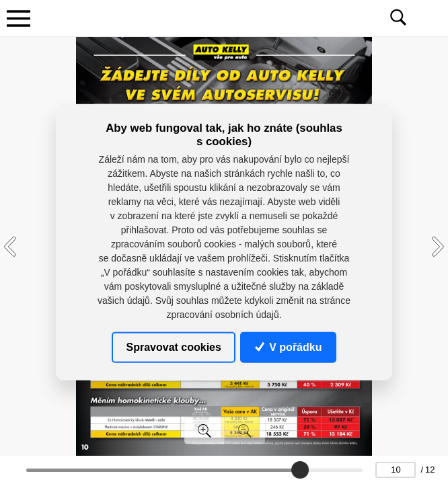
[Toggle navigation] (18, 18)
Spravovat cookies (174, 347)
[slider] (300, 470)
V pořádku (289, 347)
